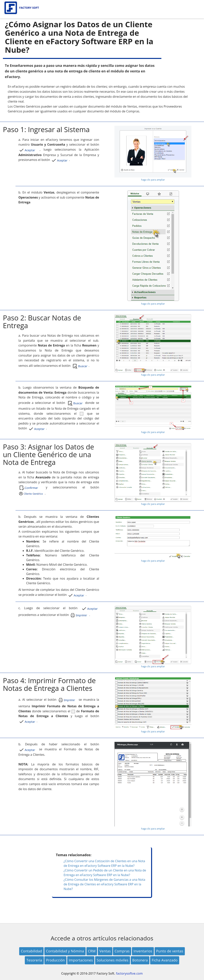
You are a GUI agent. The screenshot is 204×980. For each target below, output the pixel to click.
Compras (122, 951)
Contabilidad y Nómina (65, 951)
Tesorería (34, 960)
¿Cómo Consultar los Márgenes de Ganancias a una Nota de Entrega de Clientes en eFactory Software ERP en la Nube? (104, 884)
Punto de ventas (170, 951)
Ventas (105, 951)
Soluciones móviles (113, 960)
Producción (55, 960)
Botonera (140, 960)
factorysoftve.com (129, 973)
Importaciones (81, 960)
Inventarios (143, 951)
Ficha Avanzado (165, 960)
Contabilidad (31, 951)
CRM (92, 951)
